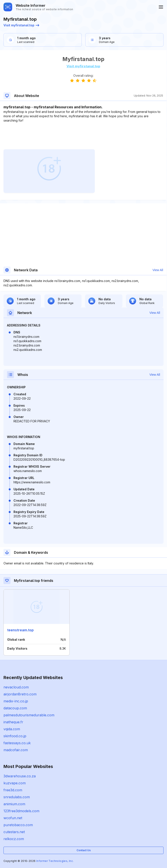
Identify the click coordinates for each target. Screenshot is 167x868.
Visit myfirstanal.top (21, 25)
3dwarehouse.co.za (20, 776)
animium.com (14, 804)
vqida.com (12, 729)
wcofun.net (13, 818)
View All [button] (158, 270)
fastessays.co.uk (17, 743)
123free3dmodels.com (21, 811)
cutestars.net (14, 832)
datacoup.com (15, 708)
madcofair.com (16, 750)
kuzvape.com (15, 783)
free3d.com (13, 790)
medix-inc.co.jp (16, 701)
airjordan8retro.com (20, 694)
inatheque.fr (13, 722)
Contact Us (84, 850)
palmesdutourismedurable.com (29, 715)
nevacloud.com (16, 687)
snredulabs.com (17, 797)
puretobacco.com (18, 825)
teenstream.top (20, 630)
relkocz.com (14, 839)
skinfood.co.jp (15, 736)
